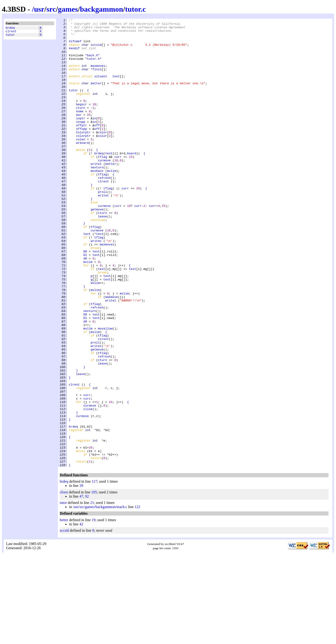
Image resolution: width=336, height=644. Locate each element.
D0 (85, 298)
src (51, 9)
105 (94, 582)
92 (87, 586)
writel (96, 193)
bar (79, 134)
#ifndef (75, 46)
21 (92, 592)
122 (137, 596)
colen (81, 164)
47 (81, 586)
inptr (81, 138)
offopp (82, 151)
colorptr (83, 159)
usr (39, 9)
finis (97, 80)
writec (103, 231)
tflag (103, 185)
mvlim (112, 202)
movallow (105, 391)
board (131, 180)
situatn (101, 88)
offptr (82, 147)
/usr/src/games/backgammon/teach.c (100, 596)
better (96, 96)
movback (97, 202)
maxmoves (98, 75)
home (80, 130)
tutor (10, 37)
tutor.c (135, 9)
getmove (97, 248)
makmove (112, 353)
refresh (104, 210)
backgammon (102, 9)
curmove (104, 189)
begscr (82, 122)
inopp (81, 143)
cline (88, 487)
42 (81, 614)
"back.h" (92, 63)
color (103, 155)
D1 (85, 302)
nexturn (97, 197)
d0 (85, 307)
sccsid (96, 50)
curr (118, 185)
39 (81, 575)
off (97, 147)
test (116, 88)
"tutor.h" (93, 67)
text (87, 277)
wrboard (82, 168)
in (94, 138)
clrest (11, 32)
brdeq (10, 28)
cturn (81, 126)
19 (94, 610)
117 (94, 571)
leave (103, 256)
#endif (74, 54)
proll (103, 227)
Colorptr (83, 155)
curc (87, 475)
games (68, 9)
